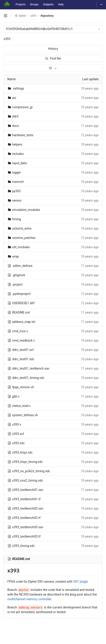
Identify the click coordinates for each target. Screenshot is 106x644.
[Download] (53, 68)
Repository (47, 16)
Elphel (20, 16)
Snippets (48, 4)
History (53, 49)
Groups (34, 4)
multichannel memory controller (29, 599)
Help (61, 4)
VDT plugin (81, 582)
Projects (21, 4)
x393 (7, 39)
